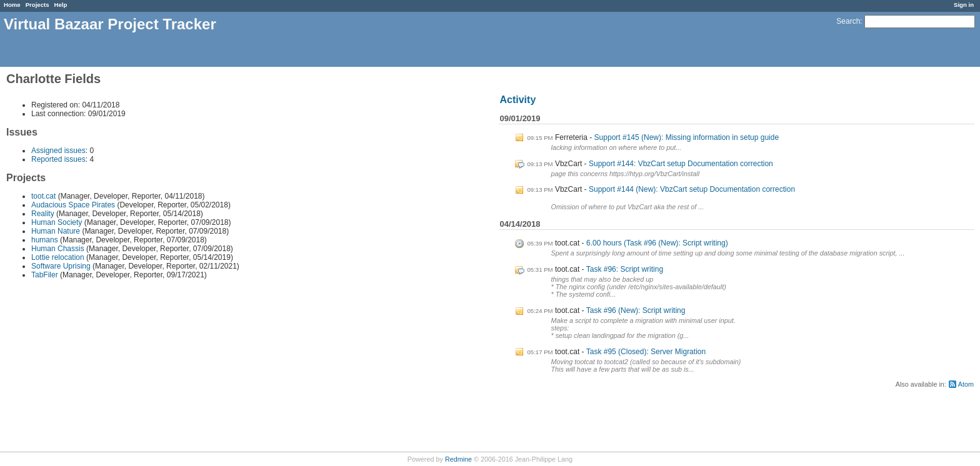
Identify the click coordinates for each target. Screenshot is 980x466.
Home (12, 5)
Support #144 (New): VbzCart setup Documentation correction (692, 189)
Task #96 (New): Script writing (636, 310)
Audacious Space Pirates (73, 205)
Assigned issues (58, 151)
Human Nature (56, 231)
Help (61, 5)
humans (45, 240)
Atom (966, 384)
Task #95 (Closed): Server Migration (646, 352)
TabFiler (45, 275)
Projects (37, 5)
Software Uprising (61, 266)
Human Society (57, 222)
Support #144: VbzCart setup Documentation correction (681, 164)
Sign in (964, 5)
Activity (517, 100)
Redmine (458, 459)
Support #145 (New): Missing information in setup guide (687, 137)
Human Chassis (58, 249)
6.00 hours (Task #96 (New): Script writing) (657, 243)
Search (848, 21)
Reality (43, 214)
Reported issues (58, 159)
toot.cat (43, 196)
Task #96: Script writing (625, 269)
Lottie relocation (58, 257)
